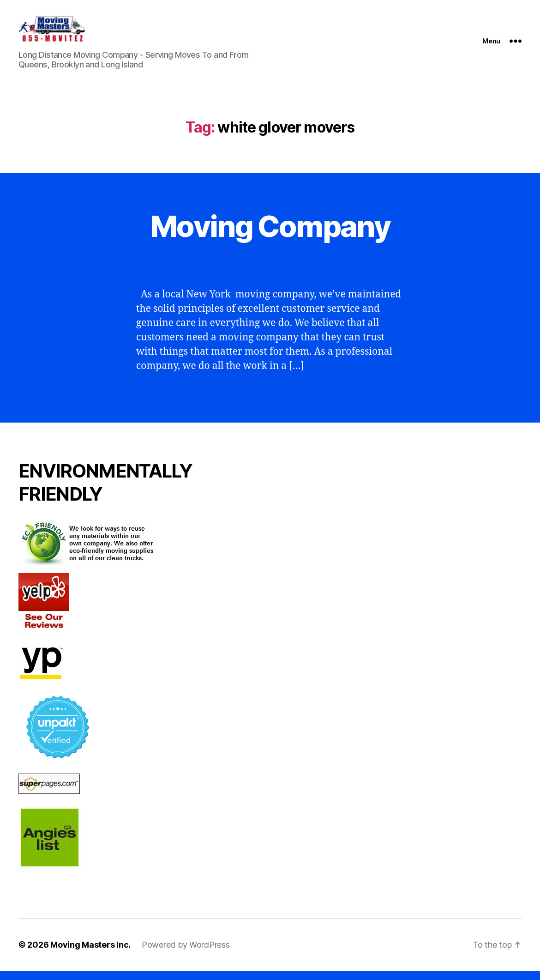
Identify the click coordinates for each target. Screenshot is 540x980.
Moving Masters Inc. (90, 954)
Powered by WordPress (186, 954)
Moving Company (270, 235)
